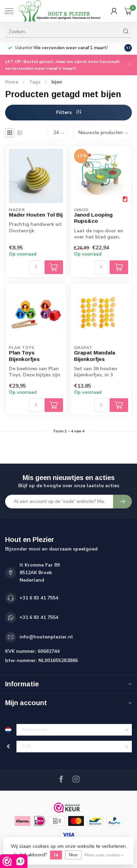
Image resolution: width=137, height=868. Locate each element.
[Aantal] (36, 267)
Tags (35, 82)
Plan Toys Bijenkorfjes (24, 356)
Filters (69, 112)
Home (12, 82)
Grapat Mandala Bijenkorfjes (95, 356)
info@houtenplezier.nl (46, 637)
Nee (73, 855)
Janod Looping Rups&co (93, 218)
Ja (56, 855)
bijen (57, 82)
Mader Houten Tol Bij (36, 215)
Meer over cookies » (104, 855)
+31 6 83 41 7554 (39, 598)
